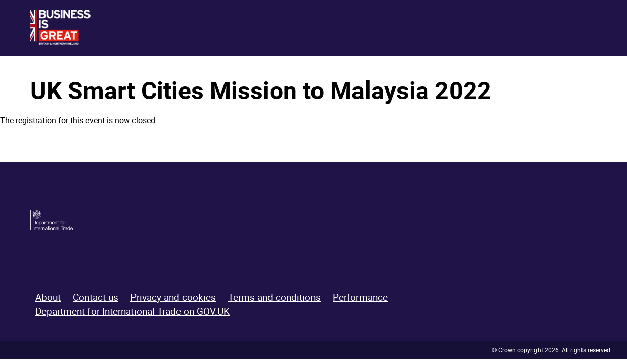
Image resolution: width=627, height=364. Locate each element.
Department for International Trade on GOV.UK (132, 311)
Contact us (96, 297)
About (48, 297)
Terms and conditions (274, 297)
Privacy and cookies (173, 297)
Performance (360, 297)
